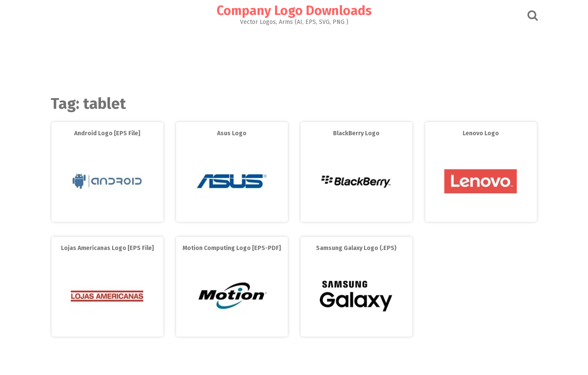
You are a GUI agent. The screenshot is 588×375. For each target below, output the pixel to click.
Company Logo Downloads (294, 11)
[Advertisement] (294, 58)
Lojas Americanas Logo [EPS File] (107, 248)
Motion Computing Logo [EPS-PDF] (232, 248)
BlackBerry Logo (356, 133)
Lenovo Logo (481, 133)
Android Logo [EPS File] (107, 133)
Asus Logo (232, 133)
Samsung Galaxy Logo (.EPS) (356, 248)
